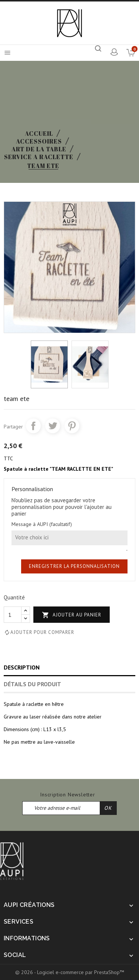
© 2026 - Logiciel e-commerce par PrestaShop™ (70, 972)
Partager (33, 426)
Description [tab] (22, 667)
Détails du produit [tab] (32, 684)
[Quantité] (13, 615)
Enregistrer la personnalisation (74, 566)
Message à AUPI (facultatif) (42, 524)
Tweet (53, 426)
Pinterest (72, 426)
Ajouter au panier (72, 615)
